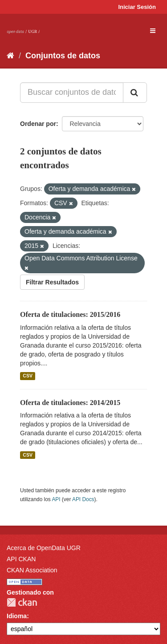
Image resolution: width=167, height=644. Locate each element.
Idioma (17, 616)
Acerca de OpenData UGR (44, 548)
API (56, 499)
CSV (28, 376)
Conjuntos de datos (63, 56)
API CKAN (21, 559)
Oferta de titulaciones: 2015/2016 (70, 314)
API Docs (83, 499)
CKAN (22, 602)
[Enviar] (135, 93)
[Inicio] (10, 56)
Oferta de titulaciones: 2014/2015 (70, 403)
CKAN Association (32, 570)
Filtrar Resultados (52, 282)
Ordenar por (38, 124)
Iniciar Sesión (137, 7)
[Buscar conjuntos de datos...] (72, 93)
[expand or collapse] (153, 31)
